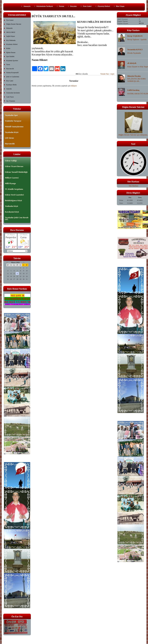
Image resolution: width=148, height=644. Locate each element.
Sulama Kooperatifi (13, 73)
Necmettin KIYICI (135, 50)
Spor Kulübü (10, 56)
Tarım (8, 64)
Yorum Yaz (105, 74)
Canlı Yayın (10, 97)
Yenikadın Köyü (12, 206)
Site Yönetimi (11, 101)
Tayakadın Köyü (12, 132)
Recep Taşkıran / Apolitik (137, 39)
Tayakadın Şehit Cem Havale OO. (17, 219)
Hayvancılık (10, 69)
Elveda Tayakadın (134, 53)
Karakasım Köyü (12, 212)
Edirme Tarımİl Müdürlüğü (16, 172)
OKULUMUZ (11, 32)
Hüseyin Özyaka (134, 76)
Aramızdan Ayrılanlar (13, 93)
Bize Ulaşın (120, 6)
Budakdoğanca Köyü (14, 201)
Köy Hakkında (11, 40)
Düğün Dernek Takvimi (14, 24)
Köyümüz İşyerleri (12, 61)
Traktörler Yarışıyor (13, 121)
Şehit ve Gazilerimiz (13, 77)
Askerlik (9, 89)
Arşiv (112, 74)
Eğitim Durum (11, 52)
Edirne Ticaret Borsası (14, 166)
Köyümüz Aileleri (12, 44)
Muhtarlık (9, 28)
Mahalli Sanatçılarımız (14, 127)
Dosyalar (73, 6)
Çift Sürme (10, 138)
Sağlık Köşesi (11, 36)
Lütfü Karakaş (133, 90)
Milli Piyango (10, 183)
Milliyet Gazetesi (12, 178)
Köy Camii (10, 81)
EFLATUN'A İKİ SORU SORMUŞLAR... (137, 80)
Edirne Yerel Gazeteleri (14, 195)
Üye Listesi (10, 20)
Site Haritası (134, 186)
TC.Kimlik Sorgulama (14, 189)
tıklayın (74, 86)
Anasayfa (27, 6)
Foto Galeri (87, 6)
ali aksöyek (132, 63)
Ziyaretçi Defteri (104, 6)
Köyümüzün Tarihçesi (45, 6)
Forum (61, 6)
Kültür (8, 48)
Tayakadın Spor (11, 115)
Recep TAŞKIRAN (135, 36)
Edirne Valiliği (11, 161)
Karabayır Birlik (11, 85)
